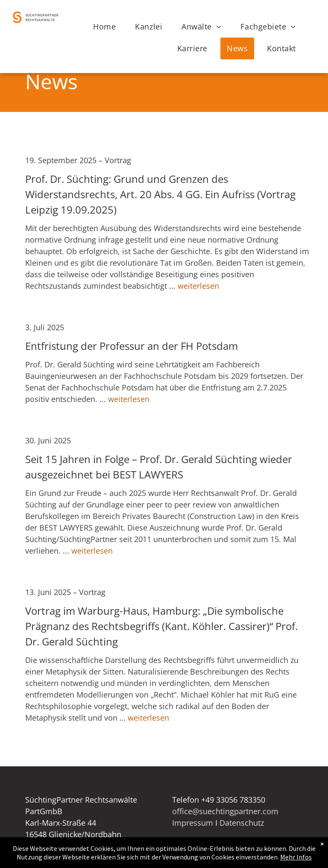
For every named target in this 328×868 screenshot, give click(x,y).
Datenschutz (242, 823)
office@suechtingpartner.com (225, 811)
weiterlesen (198, 286)
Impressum (193, 823)
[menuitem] (108, 27)
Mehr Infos (296, 859)
